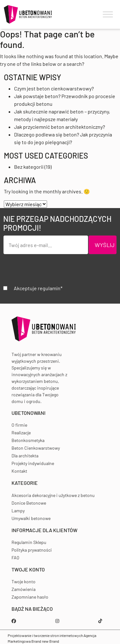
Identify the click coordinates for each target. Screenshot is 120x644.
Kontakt (19, 471)
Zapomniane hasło (30, 597)
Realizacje (21, 433)
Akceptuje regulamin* (38, 288)
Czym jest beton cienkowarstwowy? (54, 88)
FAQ (15, 558)
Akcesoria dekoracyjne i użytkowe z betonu (53, 495)
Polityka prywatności (32, 550)
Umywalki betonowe (31, 518)
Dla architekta (25, 456)
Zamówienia (24, 589)
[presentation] (52, 272)
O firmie (19, 425)
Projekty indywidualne (33, 463)
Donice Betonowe (29, 503)
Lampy (18, 511)
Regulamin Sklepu (29, 542)
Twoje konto (24, 582)
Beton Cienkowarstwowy (36, 448)
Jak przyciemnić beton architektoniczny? (60, 127)
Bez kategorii (29, 167)
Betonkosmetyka (28, 440)
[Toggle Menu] (108, 15)
